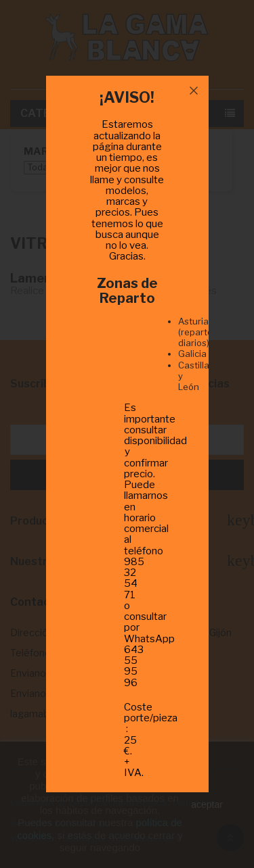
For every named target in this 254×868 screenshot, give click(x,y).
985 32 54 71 (134, 578)
